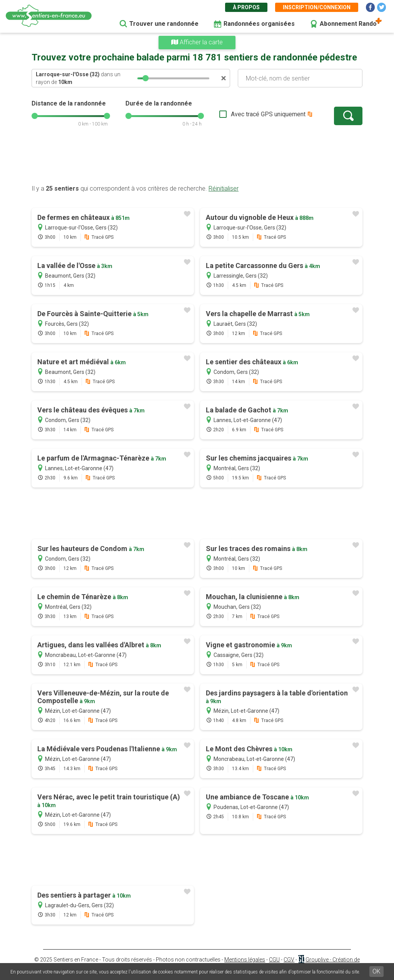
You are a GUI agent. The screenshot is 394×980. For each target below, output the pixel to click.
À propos (246, 7)
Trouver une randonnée (164, 24)
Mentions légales (245, 960)
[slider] (145, 78)
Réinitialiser (224, 188)
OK (376, 971)
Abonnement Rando (348, 24)
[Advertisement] (197, 160)
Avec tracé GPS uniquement (268, 114)
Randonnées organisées (259, 24)
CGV (289, 960)
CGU (274, 960)
